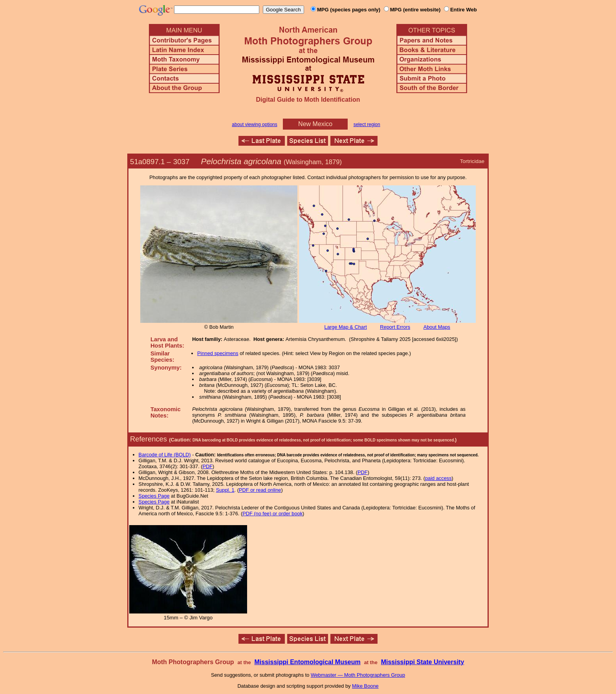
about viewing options (254, 125)
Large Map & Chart (346, 327)
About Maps (437, 327)
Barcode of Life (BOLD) (165, 455)
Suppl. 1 (225, 490)
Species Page (154, 496)
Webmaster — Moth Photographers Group (358, 675)
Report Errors (395, 327)
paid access (438, 478)
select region (367, 125)
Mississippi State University (423, 662)
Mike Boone (365, 686)
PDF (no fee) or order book (272, 514)
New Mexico (315, 124)
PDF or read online (260, 490)
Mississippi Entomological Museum (307, 662)
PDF (208, 466)
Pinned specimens (218, 353)
